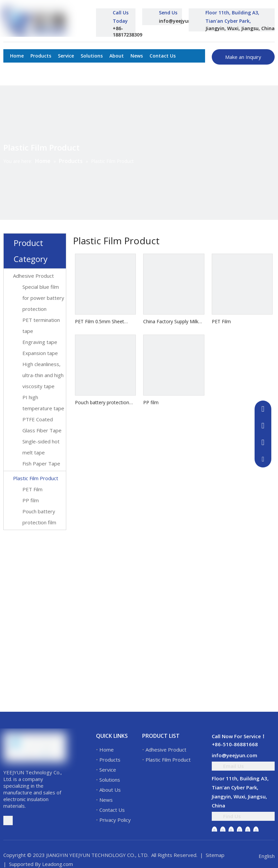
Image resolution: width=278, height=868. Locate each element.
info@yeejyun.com (181, 21)
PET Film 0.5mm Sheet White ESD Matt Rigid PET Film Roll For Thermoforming (103, 322)
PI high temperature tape (43, 403)
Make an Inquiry (243, 57)
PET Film (32, 489)
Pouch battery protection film (39, 517)
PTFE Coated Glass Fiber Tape (42, 425)
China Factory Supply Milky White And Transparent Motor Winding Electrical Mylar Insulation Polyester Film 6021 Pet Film (172, 322)
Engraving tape (40, 342)
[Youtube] (240, 831)
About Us (110, 790)
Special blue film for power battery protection (43, 298)
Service (108, 770)
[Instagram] (248, 831)
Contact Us (112, 810)
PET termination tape (41, 325)
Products (110, 760)
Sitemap (215, 855)
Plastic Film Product (36, 478)
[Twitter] (231, 831)
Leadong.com (58, 864)
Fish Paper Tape (41, 463)
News (106, 800)
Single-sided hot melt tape (41, 447)
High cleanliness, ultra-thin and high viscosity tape (43, 375)
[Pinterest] (256, 831)
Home (107, 750)
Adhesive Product (33, 276)
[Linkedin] (223, 831)
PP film (31, 500)
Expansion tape (40, 353)
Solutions (110, 780)
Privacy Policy (115, 820)
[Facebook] (214, 831)
